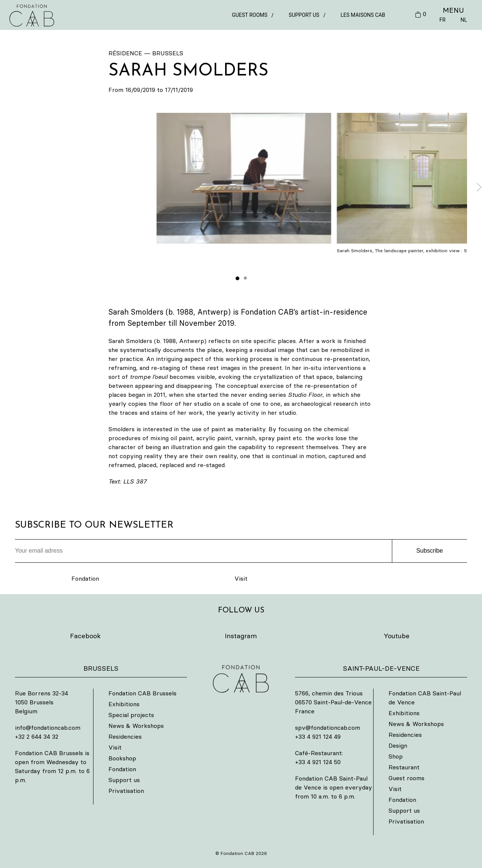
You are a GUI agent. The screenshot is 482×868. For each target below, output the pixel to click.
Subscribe (429, 551)
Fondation (85, 578)
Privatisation (126, 791)
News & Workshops (136, 726)
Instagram (241, 636)
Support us (304, 15)
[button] (244, 178)
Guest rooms (250, 15)
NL (464, 20)
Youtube (397, 636)
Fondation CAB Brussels (142, 693)
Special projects (131, 715)
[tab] (237, 278)
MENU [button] (453, 10)
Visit (241, 578)
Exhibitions (124, 704)
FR (442, 20)
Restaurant (404, 767)
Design (398, 745)
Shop (396, 756)
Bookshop (122, 758)
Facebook (85, 636)
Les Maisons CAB (363, 15)
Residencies (125, 736)
